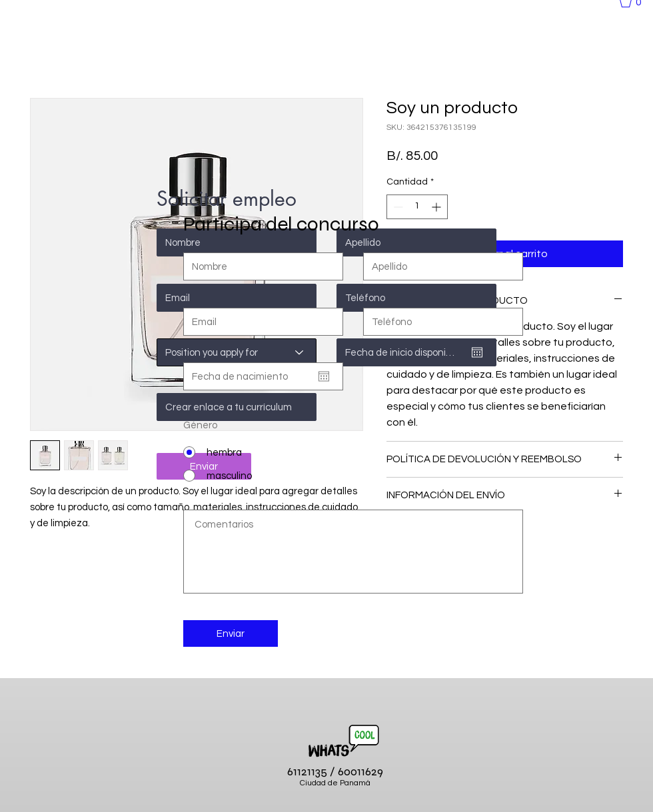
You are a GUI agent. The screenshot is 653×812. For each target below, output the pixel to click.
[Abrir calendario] (324, 376)
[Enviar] (231, 633)
